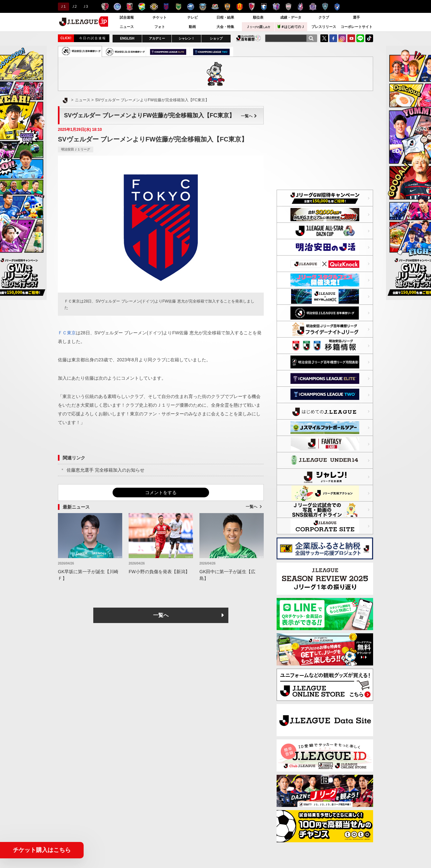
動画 (192, 27)
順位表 (258, 17)
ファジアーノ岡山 (301, 7)
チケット (160, 17)
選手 (356, 17)
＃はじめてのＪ (291, 27)
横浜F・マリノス (215, 7)
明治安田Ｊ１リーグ (76, 149)
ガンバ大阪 (264, 7)
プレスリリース (324, 27)
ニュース (127, 27)
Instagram (342, 38)
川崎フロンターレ (203, 7)
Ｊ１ (63, 6)
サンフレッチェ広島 (313, 7)
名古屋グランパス (239, 7)
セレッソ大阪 (276, 7)
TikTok (369, 38)
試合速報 (127, 17)
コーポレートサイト (357, 27)
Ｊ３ (85, 6)
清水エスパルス (227, 7)
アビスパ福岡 (325, 7)
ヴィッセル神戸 (288, 7)
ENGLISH (127, 38)
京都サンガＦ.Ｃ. (252, 7)
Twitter (324, 38)
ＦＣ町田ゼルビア (191, 7)
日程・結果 (225, 17)
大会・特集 (225, 27)
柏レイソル (154, 7)
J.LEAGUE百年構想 (248, 38)
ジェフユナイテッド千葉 (142, 7)
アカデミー (157, 38)
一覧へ (249, 116)
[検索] (311, 38)
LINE (360, 38)
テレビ (193, 17)
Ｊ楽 (258, 27)
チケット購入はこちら (42, 850)
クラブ (324, 17)
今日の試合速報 (93, 38)
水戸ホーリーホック (117, 7)
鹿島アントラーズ (105, 7)
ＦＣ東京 (166, 7)
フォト (160, 27)
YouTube (351, 38)
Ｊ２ (74, 6)
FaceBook (333, 38)
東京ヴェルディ (178, 7)
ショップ (216, 38)
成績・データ (291, 17)
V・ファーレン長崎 (337, 7)
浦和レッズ (129, 7)
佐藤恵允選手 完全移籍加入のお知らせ (105, 470)
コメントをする (161, 493)
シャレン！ (187, 38)
